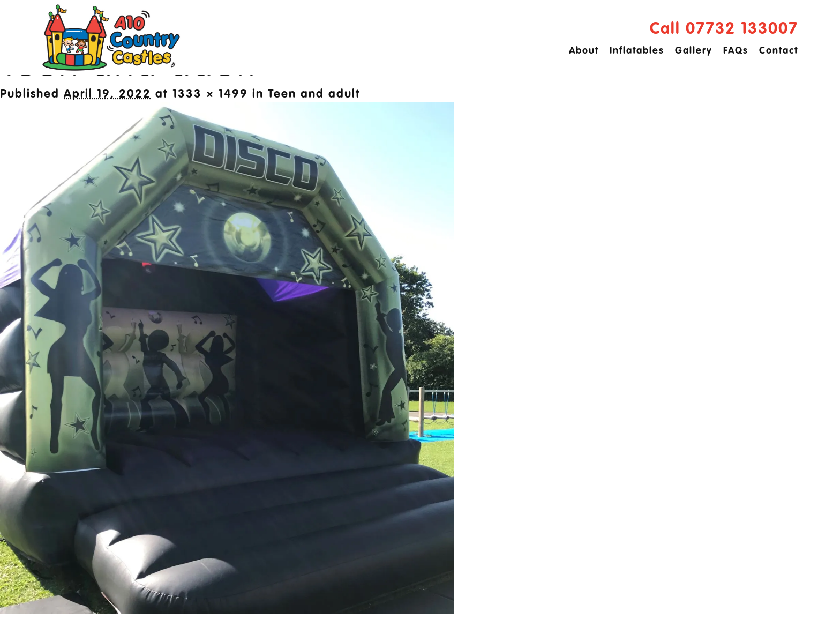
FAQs (736, 51)
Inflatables (637, 51)
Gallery (694, 51)
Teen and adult (314, 94)
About (584, 51)
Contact (779, 51)
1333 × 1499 (210, 94)
